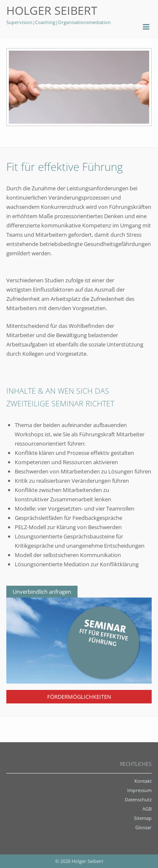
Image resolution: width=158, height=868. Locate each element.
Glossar (143, 827)
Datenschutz (138, 799)
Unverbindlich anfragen (42, 592)
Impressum (139, 790)
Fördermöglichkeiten (79, 697)
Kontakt (143, 781)
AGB (147, 809)
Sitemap (143, 818)
